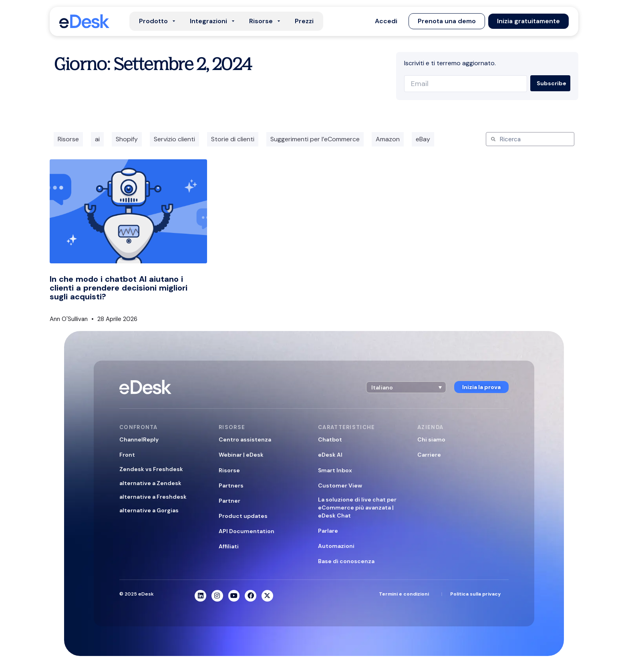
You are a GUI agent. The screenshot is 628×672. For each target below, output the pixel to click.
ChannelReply (139, 439)
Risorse (68, 139)
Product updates (243, 516)
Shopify (127, 139)
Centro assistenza (245, 439)
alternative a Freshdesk (153, 497)
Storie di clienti (233, 139)
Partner (229, 501)
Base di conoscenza (346, 561)
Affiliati (229, 546)
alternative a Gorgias (149, 510)
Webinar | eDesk (241, 455)
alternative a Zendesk (150, 483)
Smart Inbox (335, 470)
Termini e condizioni (404, 594)
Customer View (340, 485)
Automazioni (336, 546)
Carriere (429, 455)
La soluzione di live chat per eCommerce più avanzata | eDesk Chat (357, 508)
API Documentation (247, 531)
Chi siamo (431, 439)
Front (127, 455)
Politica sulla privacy (475, 594)
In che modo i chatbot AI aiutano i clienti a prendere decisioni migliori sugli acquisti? (119, 288)
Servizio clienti (174, 139)
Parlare (328, 531)
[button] (386, 21)
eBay (423, 139)
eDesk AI (330, 455)
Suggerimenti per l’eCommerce (315, 139)
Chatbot (330, 439)
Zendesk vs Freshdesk (151, 469)
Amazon (388, 139)
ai (97, 139)
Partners (231, 485)
